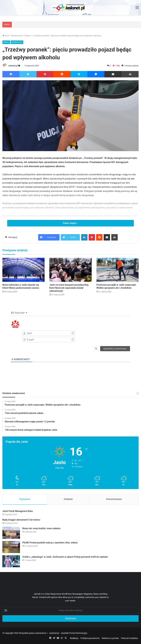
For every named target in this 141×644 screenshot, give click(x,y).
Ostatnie (68, 499)
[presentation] (111, 336)
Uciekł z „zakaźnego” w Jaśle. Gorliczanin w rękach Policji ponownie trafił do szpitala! (65, 557)
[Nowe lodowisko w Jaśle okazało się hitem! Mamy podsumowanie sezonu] (23, 270)
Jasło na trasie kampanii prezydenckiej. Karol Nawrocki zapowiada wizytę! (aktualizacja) (69, 288)
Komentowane (114, 499)
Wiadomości (17, 36)
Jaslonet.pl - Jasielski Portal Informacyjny (68, 633)
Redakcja (74, 638)
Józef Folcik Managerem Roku (18, 511)
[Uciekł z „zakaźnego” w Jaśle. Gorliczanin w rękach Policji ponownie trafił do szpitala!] (11, 561)
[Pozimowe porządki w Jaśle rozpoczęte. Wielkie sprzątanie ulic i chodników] (118, 270)
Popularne (25, 499)
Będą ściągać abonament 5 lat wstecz (21, 520)
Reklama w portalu (110, 638)
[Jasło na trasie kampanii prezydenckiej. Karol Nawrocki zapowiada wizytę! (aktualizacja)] (70, 270)
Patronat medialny (129, 638)
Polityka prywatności (90, 638)
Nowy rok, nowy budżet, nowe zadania (41, 528)
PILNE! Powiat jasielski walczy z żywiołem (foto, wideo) (50, 543)
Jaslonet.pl (13, 66)
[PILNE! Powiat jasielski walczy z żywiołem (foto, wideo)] (11, 547)
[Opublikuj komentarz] (115, 349)
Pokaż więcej (70, 223)
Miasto (28, 36)
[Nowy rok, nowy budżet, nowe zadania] (11, 533)
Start (6, 36)
